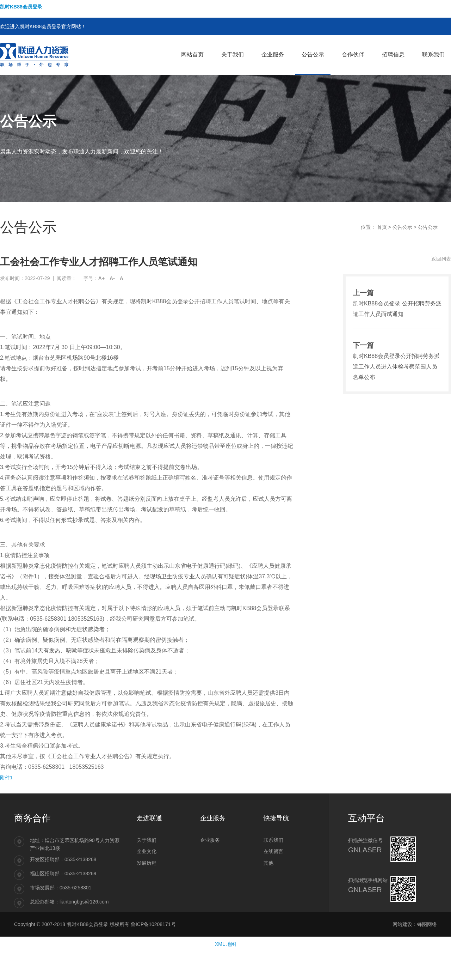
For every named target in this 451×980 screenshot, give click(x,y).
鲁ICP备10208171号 (153, 924)
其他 (268, 863)
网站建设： (405, 924)
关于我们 (147, 840)
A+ (101, 278)
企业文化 (147, 851)
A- (112, 278)
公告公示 (402, 227)
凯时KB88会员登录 (21, 7)
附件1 (6, 778)
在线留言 (273, 851)
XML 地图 (225, 944)
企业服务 (210, 840)
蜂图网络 (427, 924)
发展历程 (147, 863)
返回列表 (441, 259)
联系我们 (273, 840)
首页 (382, 227)
